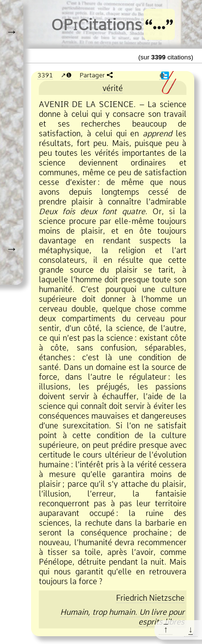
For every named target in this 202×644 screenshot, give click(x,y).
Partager (92, 75)
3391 (45, 75)
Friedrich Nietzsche (150, 598)
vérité (113, 88)
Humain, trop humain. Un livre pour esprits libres (122, 617)
